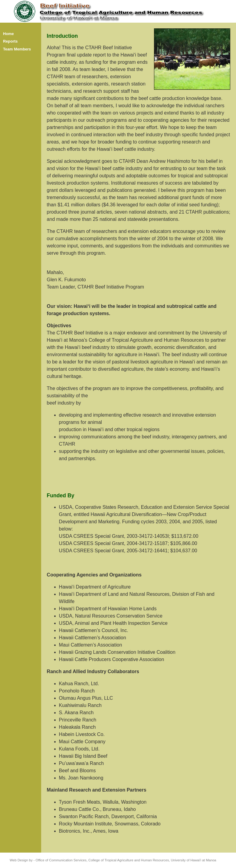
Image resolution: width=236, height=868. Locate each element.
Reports (10, 41)
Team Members (17, 49)
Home (8, 34)
